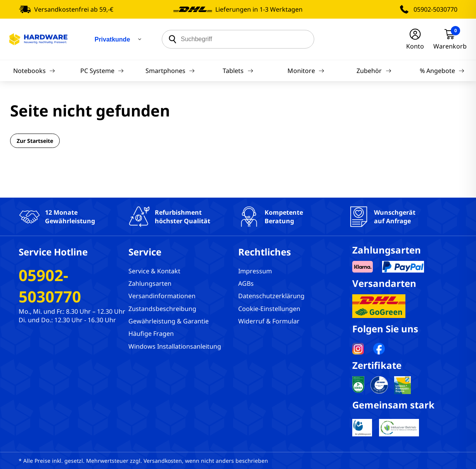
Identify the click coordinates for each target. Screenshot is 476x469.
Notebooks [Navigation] (34, 71)
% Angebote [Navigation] (442, 71)
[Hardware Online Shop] (38, 39)
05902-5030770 (435, 9)
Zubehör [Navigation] (374, 71)
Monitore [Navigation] (306, 71)
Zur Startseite (35, 141)
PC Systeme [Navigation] (102, 71)
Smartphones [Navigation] (170, 71)
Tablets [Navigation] (238, 71)
